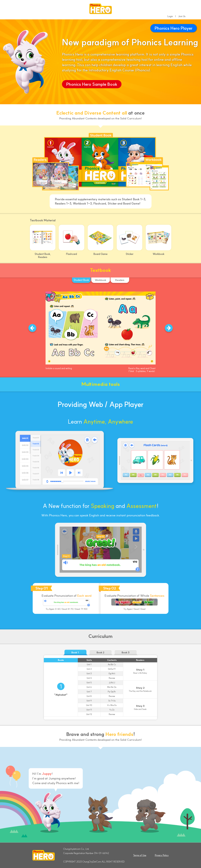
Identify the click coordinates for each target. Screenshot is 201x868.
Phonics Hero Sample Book (92, 84)
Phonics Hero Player (174, 28)
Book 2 (100, 652)
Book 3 (126, 652)
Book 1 (75, 652)
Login (170, 16)
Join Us (182, 16)
